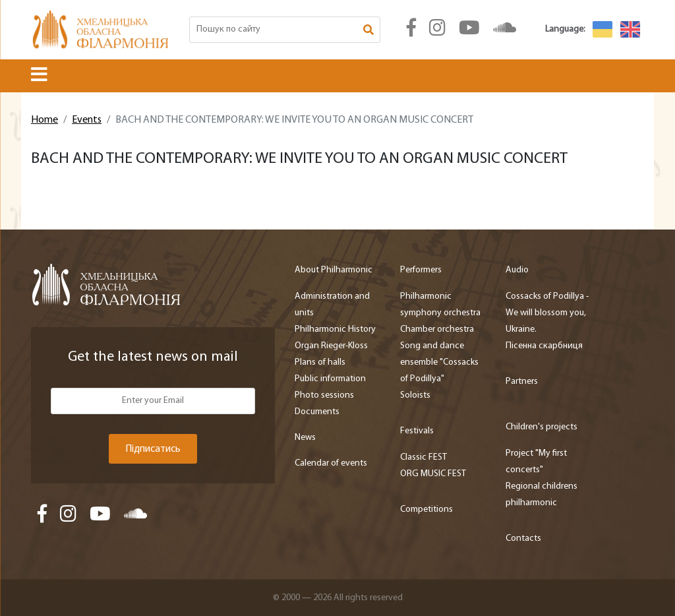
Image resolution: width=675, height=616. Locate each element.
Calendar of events (331, 463)
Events (87, 120)
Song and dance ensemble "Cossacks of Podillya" (439, 362)
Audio (517, 270)
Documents (317, 412)
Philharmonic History (335, 329)
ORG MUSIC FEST (433, 474)
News (305, 438)
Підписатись (153, 449)
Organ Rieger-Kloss (331, 346)
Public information (330, 379)
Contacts (523, 539)
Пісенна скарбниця (544, 346)
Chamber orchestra (437, 329)
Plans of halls (320, 362)
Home (44, 120)
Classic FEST (424, 457)
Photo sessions (324, 395)
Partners (522, 382)
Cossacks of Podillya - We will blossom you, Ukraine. (547, 313)
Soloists (415, 395)
